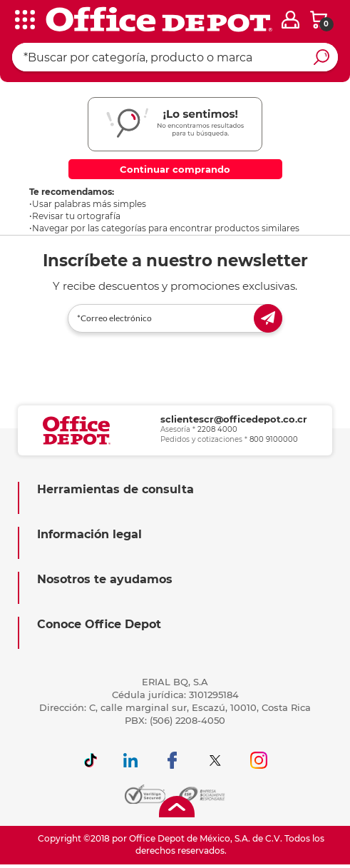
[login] (290, 20)
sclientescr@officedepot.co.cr (234, 418)
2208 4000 (217, 429)
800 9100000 (274, 439)
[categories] (21, 21)
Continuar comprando (175, 169)
